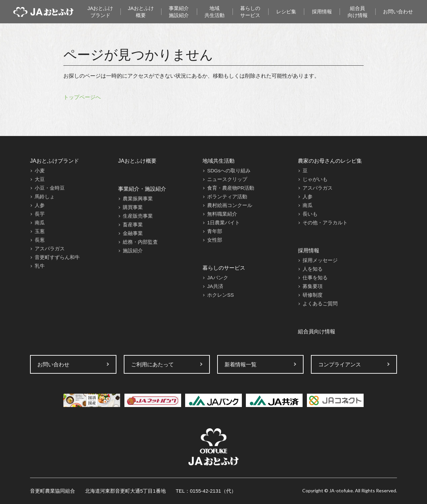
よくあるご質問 (320, 303)
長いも (310, 214)
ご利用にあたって (152, 364)
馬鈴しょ (45, 196)
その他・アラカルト (325, 222)
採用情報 (322, 11)
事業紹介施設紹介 (179, 12)
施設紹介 (133, 250)
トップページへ (82, 97)
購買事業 (133, 207)
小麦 (40, 170)
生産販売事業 (138, 216)
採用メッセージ (320, 260)
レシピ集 (286, 11)
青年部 (215, 231)
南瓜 (40, 222)
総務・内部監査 (140, 242)
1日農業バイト (224, 222)
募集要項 (313, 286)
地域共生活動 (215, 12)
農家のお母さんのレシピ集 (330, 161)
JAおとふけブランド (100, 12)
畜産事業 (133, 224)
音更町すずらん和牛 (57, 257)
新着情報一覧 (241, 364)
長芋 (40, 214)
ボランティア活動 (227, 196)
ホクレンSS (221, 295)
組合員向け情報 (358, 12)
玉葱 (40, 231)
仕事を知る (315, 277)
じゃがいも (315, 179)
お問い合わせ (398, 11)
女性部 (215, 240)
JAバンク (218, 277)
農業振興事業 (138, 198)
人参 (40, 205)
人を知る (313, 269)
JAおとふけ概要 (141, 12)
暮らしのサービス (250, 12)
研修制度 (313, 295)
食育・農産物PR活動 (231, 188)
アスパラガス (50, 248)
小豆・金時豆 (50, 188)
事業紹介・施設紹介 (142, 189)
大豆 (40, 179)
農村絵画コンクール (230, 205)
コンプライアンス (340, 364)
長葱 (40, 240)
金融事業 (133, 233)
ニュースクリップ (227, 179)
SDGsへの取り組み (229, 170)
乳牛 (40, 266)
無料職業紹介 (222, 214)
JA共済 (215, 286)
